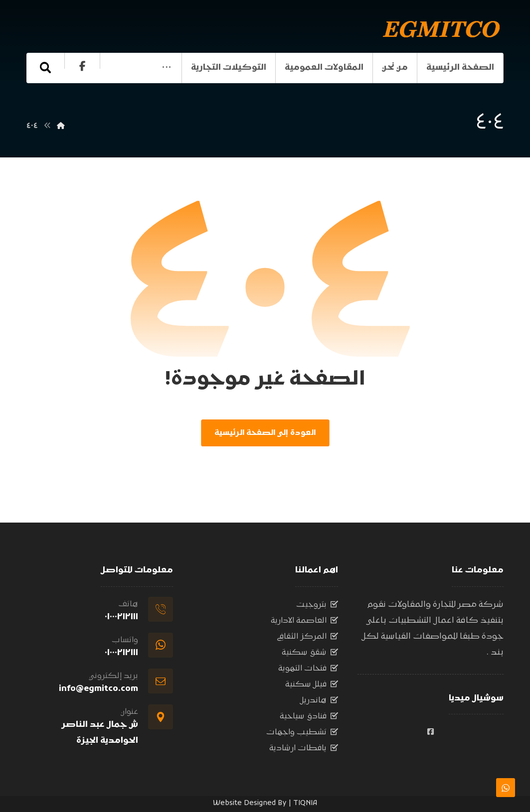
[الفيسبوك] (44, 96)
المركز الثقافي (307, 637)
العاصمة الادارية (304, 621)
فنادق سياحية (309, 716)
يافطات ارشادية (304, 748)
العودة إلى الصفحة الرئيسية (265, 433)
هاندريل (319, 700)
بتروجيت (317, 605)
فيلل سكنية (312, 684)
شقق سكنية (310, 653)
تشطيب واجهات (302, 732)
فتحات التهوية (308, 669)
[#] (430, 732)
